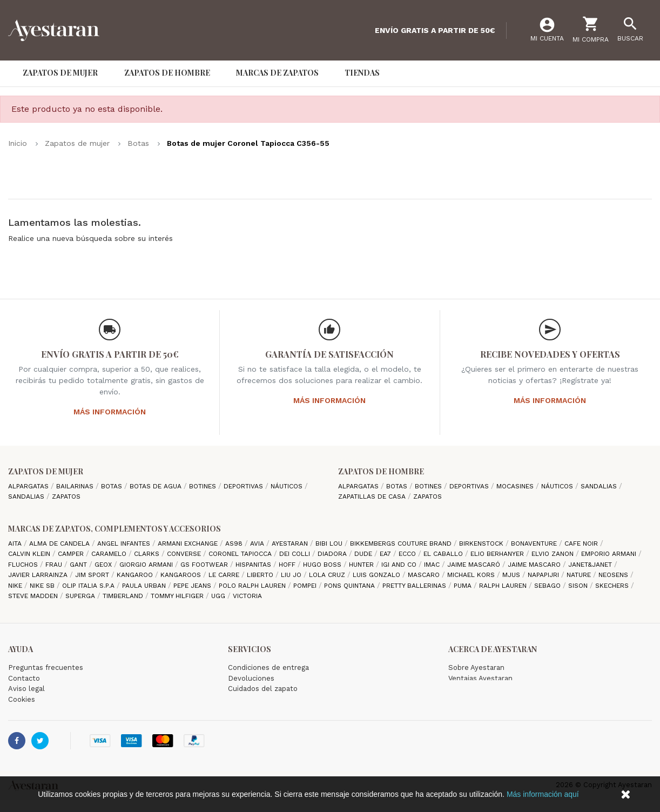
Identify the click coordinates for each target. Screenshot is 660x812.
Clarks (148, 554)
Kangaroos (182, 575)
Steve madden (34, 596)
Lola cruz (328, 575)
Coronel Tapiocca (241, 554)
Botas (113, 486)
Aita (16, 543)
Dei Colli (296, 554)
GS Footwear (205, 565)
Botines (204, 486)
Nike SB (43, 586)
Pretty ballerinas (415, 586)
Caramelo (110, 554)
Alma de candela (60, 543)
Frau (55, 565)
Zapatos (66, 496)
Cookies (22, 699)
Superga (81, 596)
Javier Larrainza (39, 575)
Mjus (512, 575)
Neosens (614, 575)
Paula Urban (145, 586)
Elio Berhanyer (498, 554)
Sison (579, 586)
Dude (364, 554)
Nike (16, 586)
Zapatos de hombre (381, 471)
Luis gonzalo (378, 575)
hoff (288, 565)
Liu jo (292, 575)
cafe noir (582, 543)
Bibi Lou (330, 543)
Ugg (219, 596)
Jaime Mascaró (475, 565)
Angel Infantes (125, 543)
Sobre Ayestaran (476, 667)
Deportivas (244, 486)
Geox (104, 565)
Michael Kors (472, 575)
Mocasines (516, 486)
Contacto (24, 678)
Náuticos (288, 486)
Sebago (548, 586)
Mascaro (425, 575)
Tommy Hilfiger (178, 596)
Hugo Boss (323, 565)
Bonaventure (535, 543)
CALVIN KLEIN (30, 554)
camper (72, 554)
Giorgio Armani (147, 565)
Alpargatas (29, 486)
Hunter (362, 565)
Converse (185, 554)
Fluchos (24, 565)
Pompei (306, 586)
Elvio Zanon (554, 554)
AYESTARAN (291, 543)
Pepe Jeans (193, 586)
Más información (110, 412)
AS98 (235, 543)
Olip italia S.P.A (89, 586)
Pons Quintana (351, 586)
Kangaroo (136, 575)
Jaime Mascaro (535, 565)
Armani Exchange (189, 543)
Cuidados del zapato (263, 689)
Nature (580, 575)
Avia (258, 543)
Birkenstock (482, 543)
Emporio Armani (610, 554)
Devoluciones (251, 678)
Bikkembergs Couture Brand (402, 543)
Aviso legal (26, 689)
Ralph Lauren (504, 586)
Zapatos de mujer (46, 471)
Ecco (408, 554)
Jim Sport (93, 575)
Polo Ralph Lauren (253, 586)
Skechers (613, 586)
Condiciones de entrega (268, 667)
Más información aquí (543, 794)
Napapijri (544, 575)
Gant (79, 565)
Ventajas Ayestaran (480, 678)
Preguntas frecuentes (46, 667)
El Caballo (444, 554)
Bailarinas (76, 486)
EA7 (386, 554)
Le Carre (225, 575)
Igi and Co (400, 565)
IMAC (433, 565)
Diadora (333, 554)
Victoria (247, 596)
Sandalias (27, 496)
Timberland (124, 596)
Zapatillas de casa (373, 496)
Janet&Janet (591, 565)
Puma (464, 586)
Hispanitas (254, 565)
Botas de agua (157, 486)
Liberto (261, 575)
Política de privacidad (44, 710)
